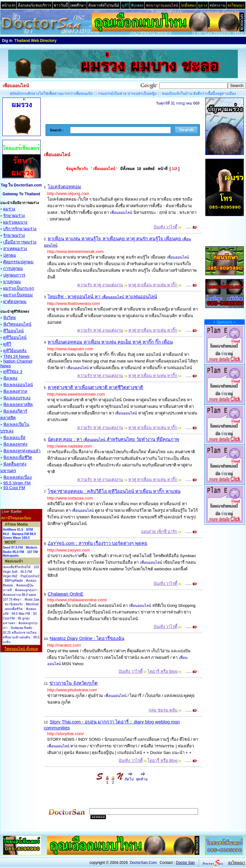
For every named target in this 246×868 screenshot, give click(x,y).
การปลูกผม (13, 268)
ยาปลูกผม (12, 282)
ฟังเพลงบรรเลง (17, 398)
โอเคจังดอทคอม (64, 187)
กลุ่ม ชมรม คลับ (163, 710)
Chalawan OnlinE (65, 594)
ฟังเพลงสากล (15, 391)
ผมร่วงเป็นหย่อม (18, 295)
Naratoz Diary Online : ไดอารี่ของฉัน (87, 638)
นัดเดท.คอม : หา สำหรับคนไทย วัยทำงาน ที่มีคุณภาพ (113, 439)
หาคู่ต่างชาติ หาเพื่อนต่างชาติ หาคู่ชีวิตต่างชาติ (95, 387)
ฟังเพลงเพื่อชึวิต (18, 457)
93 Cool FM (14, 488)
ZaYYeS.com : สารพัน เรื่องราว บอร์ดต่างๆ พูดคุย (97, 543)
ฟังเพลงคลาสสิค (18, 405)
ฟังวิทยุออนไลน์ (17, 324)
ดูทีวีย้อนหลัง (15, 351)
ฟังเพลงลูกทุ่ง (15, 444)
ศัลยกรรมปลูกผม (18, 262)
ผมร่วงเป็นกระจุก (19, 288)
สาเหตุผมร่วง (15, 249)
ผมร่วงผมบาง (15, 222)
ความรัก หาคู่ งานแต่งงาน (100, 285)
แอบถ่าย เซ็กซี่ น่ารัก (159, 531)
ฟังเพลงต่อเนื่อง (18, 477)
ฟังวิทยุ (9, 318)
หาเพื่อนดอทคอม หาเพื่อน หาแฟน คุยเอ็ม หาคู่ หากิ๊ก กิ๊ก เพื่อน (110, 342)
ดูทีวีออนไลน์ (15, 337)
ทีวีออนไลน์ (13, 331)
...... (191, 227)
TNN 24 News (16, 356)
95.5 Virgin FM (17, 483)
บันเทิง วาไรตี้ (166, 227)
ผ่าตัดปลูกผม (15, 302)
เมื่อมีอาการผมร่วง (20, 242)
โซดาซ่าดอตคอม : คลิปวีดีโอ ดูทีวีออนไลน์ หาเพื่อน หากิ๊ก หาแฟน (114, 491)
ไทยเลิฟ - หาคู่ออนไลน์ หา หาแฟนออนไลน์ (102, 297)
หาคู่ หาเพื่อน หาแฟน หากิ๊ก (153, 285)
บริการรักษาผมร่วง (20, 229)
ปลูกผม (10, 255)
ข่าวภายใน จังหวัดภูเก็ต (73, 683)
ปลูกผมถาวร (14, 275)
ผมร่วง (9, 209)
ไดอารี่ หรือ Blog (162, 671)
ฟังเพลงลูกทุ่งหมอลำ (22, 451)
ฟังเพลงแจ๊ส (14, 438)
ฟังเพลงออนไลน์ (18, 385)
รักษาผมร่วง (14, 216)
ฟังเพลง (10, 378)
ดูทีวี (7, 344)
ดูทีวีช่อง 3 (13, 371)
